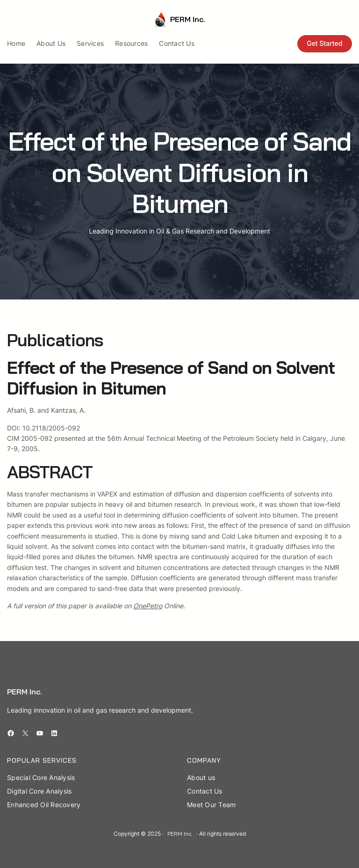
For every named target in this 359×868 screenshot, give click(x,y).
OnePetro (148, 606)
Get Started (324, 43)
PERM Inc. (188, 19)
